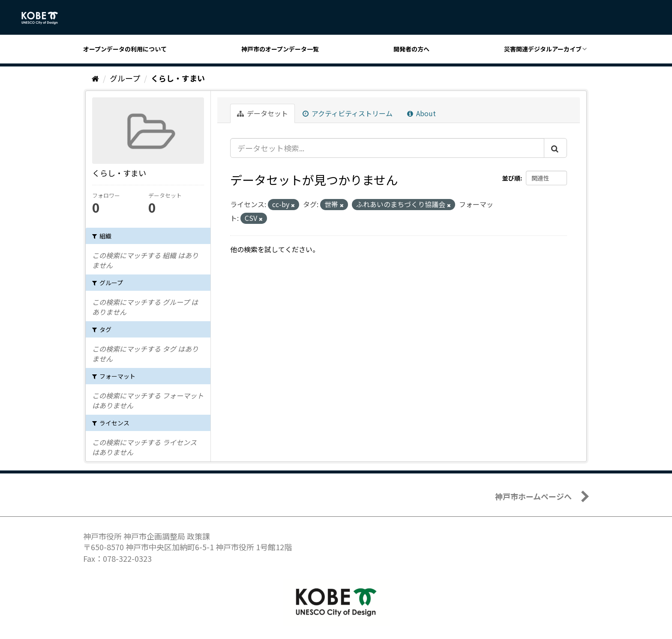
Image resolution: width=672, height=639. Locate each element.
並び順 (511, 178)
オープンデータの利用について (125, 49)
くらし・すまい (178, 78)
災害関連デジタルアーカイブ (543, 49)
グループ (125, 78)
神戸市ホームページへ (533, 496)
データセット (262, 113)
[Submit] (555, 148)
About (421, 113)
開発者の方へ (411, 49)
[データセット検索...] (387, 148)
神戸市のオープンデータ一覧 (280, 49)
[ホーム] (95, 78)
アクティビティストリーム (348, 113)
